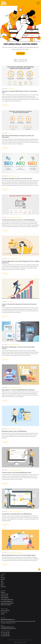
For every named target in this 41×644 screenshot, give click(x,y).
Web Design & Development (7, 603)
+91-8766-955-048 (5, 636)
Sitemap (3, 614)
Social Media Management (7, 601)
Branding (3, 592)
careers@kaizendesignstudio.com (8, 629)
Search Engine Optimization (7, 600)
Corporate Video (4, 596)
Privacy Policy (4, 612)
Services (3, 579)
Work (2, 581)
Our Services (20, 53)
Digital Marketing (5, 598)
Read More (5, 105)
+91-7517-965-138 (5, 633)
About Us (3, 578)
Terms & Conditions (5, 610)
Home (2, 576)
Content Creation (5, 594)
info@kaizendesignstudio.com (8, 627)
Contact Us (3, 587)
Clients (2, 583)
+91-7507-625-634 (5, 634)
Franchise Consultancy (6, 605)
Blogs (2, 585)
